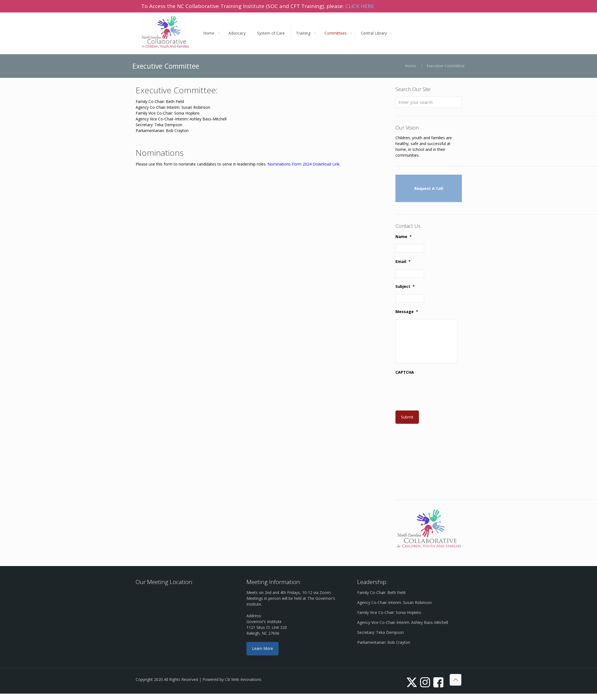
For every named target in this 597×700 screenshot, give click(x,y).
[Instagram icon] (425, 682)
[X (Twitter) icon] (412, 682)
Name (404, 237)
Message (407, 312)
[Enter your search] (429, 102)
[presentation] (438, 391)
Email (403, 262)
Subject (405, 286)
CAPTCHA (405, 372)
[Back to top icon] (456, 680)
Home (410, 66)
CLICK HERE (360, 6)
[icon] (438, 682)
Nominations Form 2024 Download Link (303, 164)
